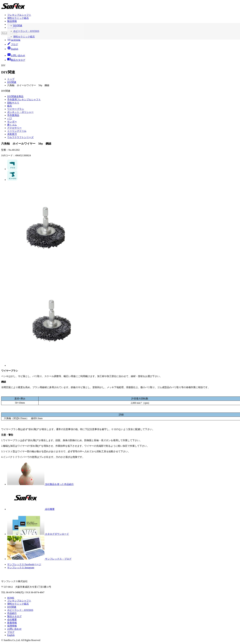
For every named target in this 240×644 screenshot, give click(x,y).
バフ (10, 118)
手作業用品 (13, 115)
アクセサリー (14, 128)
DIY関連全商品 (15, 96)
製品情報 (12, 21)
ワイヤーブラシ (16, 109)
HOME (11, 598)
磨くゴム (12, 125)
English (13, 49)
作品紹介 (12, 24)
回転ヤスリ (13, 103)
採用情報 (14, 40)
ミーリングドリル (17, 131)
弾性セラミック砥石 (18, 18)
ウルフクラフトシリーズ (20, 137)
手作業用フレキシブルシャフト (24, 100)
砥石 (10, 106)
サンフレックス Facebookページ (24, 564)
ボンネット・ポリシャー (20, 112)
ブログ (13, 44)
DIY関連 (12, 82)
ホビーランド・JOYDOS (20, 610)
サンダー (12, 122)
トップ (11, 79)
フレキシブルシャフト (19, 15)
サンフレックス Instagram (21, 568)
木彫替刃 (12, 134)
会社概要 (12, 27)
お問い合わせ (14, 629)
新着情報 (12, 623)
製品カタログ (14, 616)
